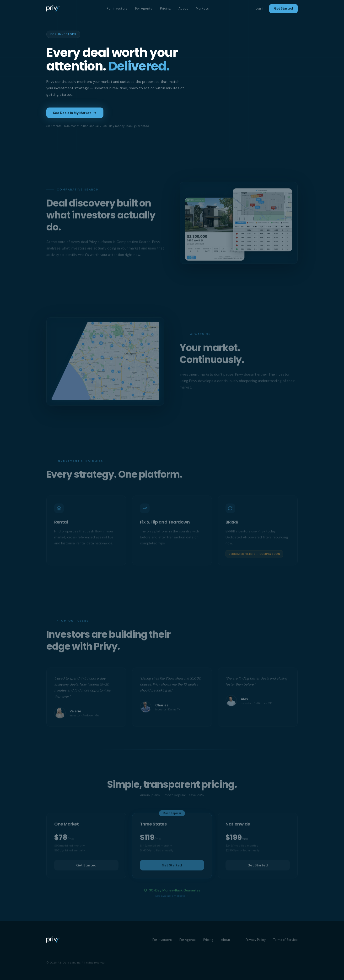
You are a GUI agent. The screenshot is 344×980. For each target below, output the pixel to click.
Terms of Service (285, 940)
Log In (260, 8)
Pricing (165, 8)
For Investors (117, 8)
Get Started (283, 8)
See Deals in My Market (75, 113)
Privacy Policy (256, 940)
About (183, 8)
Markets (202, 8)
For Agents (144, 8)
